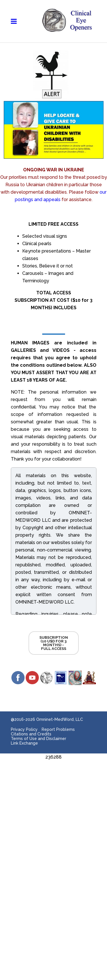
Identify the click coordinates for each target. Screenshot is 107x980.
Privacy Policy (24, 729)
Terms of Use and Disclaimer (39, 739)
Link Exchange (24, 743)
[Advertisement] (53, 815)
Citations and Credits (31, 734)
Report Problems (58, 729)
